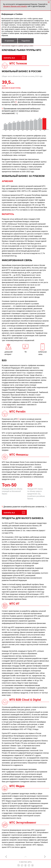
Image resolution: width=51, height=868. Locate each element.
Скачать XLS (9, 58)
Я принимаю (9, 41)
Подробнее (26, 41)
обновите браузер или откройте (15, 6)
